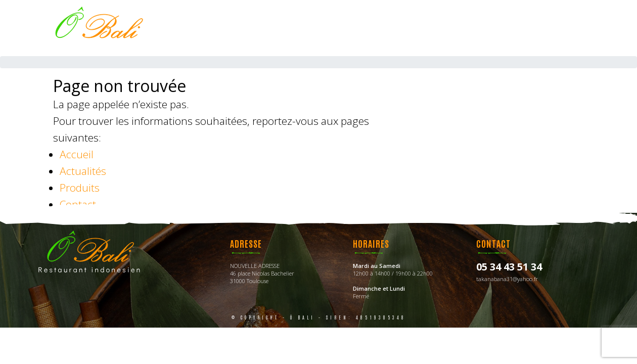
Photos (454, 28)
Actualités (83, 171)
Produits (80, 188)
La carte (352, 28)
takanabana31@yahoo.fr (507, 279)
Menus (404, 28)
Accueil (297, 28)
